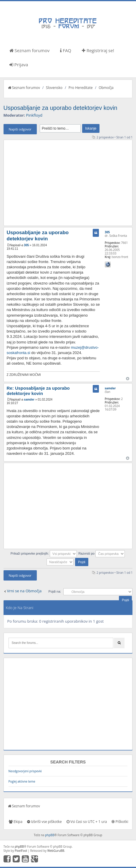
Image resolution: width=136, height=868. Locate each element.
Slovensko (54, 88)
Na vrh (128, 379)
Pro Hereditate (81, 88)
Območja (106, 88)
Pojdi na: (55, 591)
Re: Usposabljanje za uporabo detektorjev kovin (38, 391)
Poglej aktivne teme (22, 781)
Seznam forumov (30, 50)
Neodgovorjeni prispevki (25, 771)
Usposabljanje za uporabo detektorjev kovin (60, 108)
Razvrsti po (102, 553)
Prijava (19, 65)
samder (29, 400)
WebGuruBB (56, 851)
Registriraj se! (98, 50)
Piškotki (120, 822)
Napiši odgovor (20, 129)
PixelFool (21, 851)
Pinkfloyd (34, 115)
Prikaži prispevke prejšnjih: (44, 553)
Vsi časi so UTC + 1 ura (87, 822)
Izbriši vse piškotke (44, 822)
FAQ (66, 50)
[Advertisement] (68, 183)
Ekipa (16, 822)
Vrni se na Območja (24, 591)
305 (26, 245)
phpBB (50, 835)
